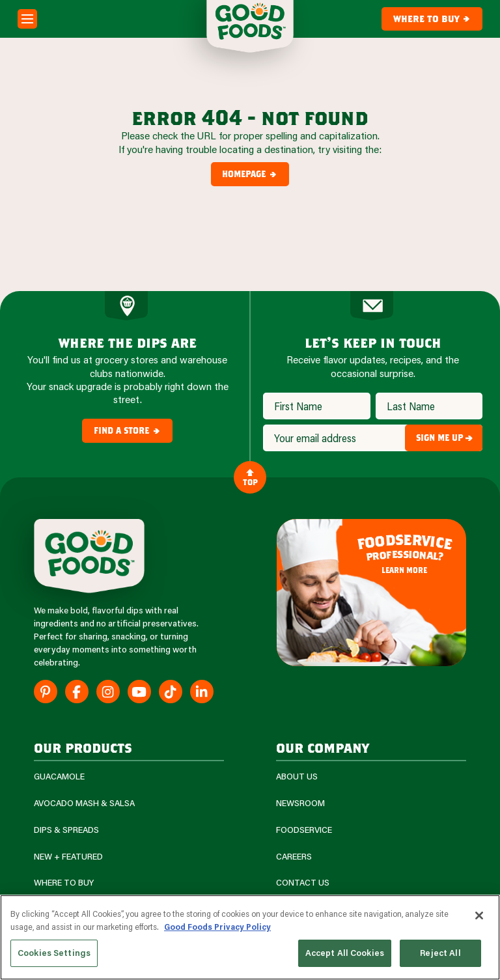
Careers (294, 857)
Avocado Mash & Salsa (84, 803)
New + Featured (68, 857)
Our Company (323, 748)
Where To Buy (64, 883)
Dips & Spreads (66, 830)
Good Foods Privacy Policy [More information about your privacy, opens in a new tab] (217, 927)
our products (83, 748)
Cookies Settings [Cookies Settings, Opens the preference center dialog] (54, 953)
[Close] (479, 916)
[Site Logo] (89, 556)
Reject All (440, 953)
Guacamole (59, 777)
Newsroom (300, 803)
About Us (297, 777)
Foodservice (304, 830)
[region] (250, 937)
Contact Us (303, 883)
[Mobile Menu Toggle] (27, 19)
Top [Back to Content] (250, 477)
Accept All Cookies (345, 953)
